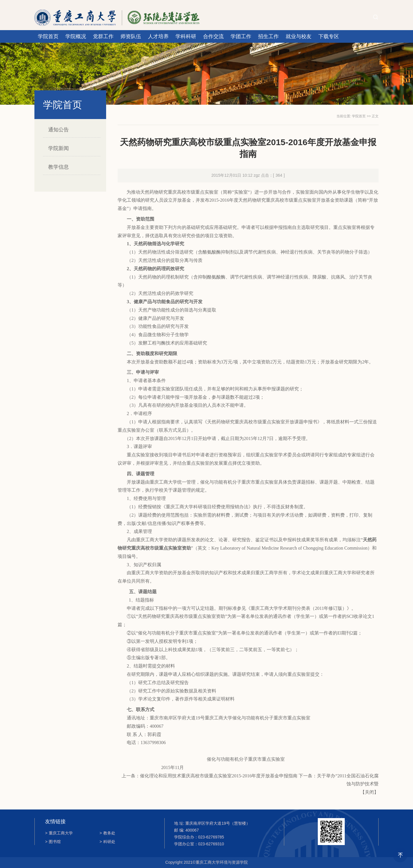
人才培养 (158, 36)
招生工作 (268, 36)
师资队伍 (131, 36)
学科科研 (186, 36)
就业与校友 (299, 36)
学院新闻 (59, 148)
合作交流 (213, 36)
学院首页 (48, 36)
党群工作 (103, 36)
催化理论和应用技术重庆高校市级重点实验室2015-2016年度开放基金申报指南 (219, 776)
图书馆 (53, 842)
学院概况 (76, 36)
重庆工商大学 (59, 833)
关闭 (369, 792)
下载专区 (329, 36)
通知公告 (59, 130)
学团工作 (241, 36)
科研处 (107, 842)
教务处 (107, 833)
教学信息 (59, 167)
